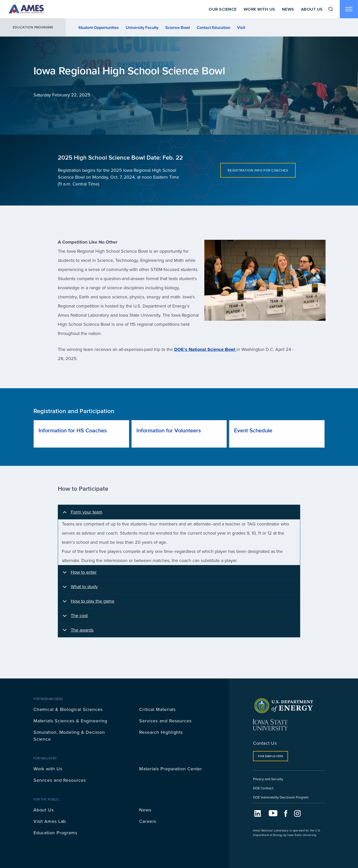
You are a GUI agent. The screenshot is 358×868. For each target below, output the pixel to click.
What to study (79, 589)
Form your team (82, 514)
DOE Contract (263, 788)
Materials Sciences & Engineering (70, 721)
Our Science (223, 9)
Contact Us (265, 743)
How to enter (79, 574)
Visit (241, 27)
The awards (77, 632)
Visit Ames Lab (50, 821)
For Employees (271, 756)
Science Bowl (178, 27)
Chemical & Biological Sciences (68, 709)
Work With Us (259, 9)
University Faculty (142, 27)
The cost (74, 618)
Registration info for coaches (258, 170)
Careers (148, 821)
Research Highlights (161, 732)
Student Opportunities (99, 27)
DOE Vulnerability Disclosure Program (281, 797)
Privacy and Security (268, 779)
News (288, 9)
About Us (312, 9)
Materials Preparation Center (171, 769)
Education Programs (33, 27)
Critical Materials (157, 709)
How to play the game (88, 603)
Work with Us (48, 769)
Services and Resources (165, 721)
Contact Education (213, 27)
